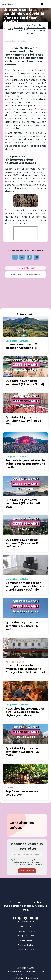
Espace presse (26, 940)
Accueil (7, 29)
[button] (41, 4)
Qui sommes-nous (26, 922)
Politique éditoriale (26, 936)
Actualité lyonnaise (19, 29)
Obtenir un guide (26, 926)
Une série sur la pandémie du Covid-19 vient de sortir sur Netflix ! (36, 29)
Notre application (26, 950)
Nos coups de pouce (26, 931)
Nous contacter (26, 945)
